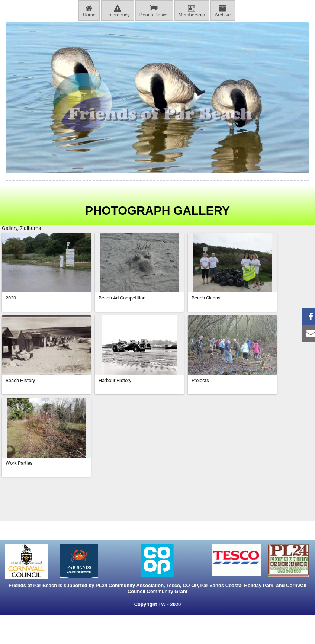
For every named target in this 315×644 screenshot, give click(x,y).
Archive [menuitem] (223, 11)
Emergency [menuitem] (118, 11)
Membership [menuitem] (192, 11)
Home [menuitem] (89, 11)
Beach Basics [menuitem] (154, 11)
